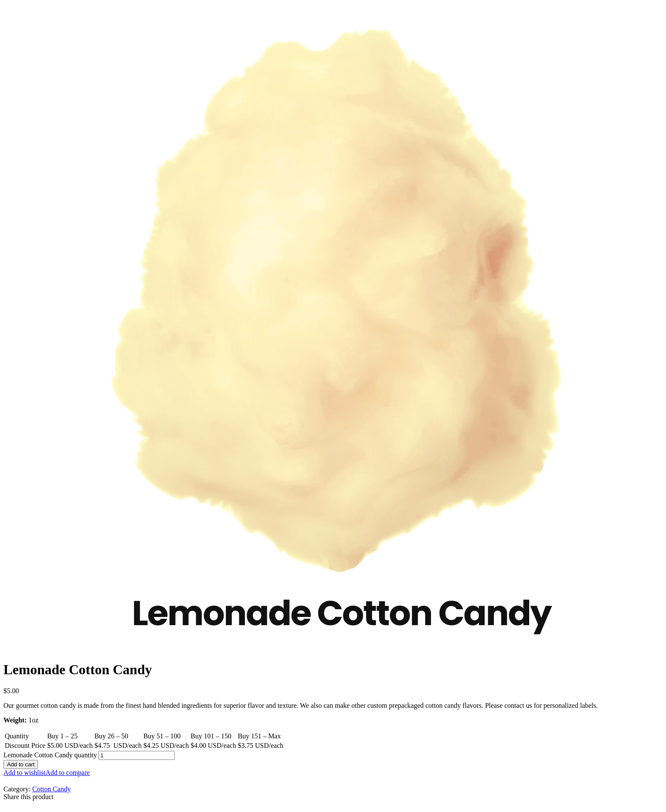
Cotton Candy (51, 789)
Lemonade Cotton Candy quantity (50, 755)
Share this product (28, 797)
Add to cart (21, 764)
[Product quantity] (137, 755)
